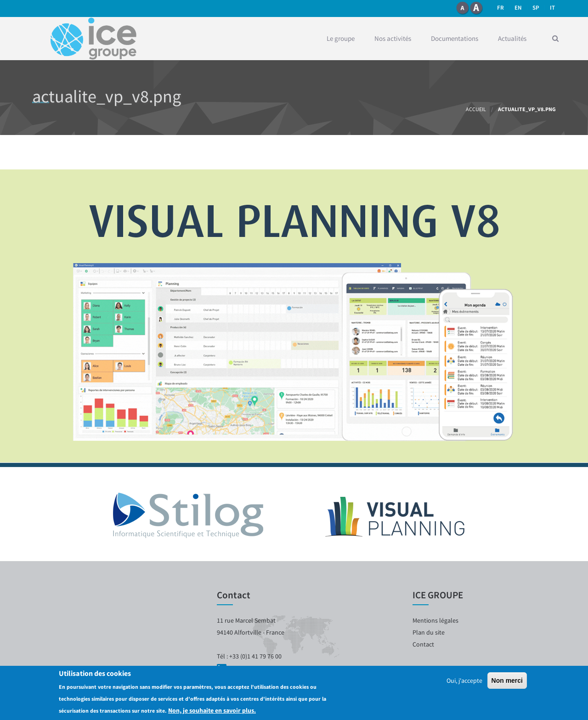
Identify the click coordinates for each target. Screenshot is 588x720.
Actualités (512, 38)
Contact (423, 644)
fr (500, 8)
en (518, 8)
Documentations (455, 38)
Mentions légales (435, 620)
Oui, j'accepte (464, 681)
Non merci (507, 681)
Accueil (476, 109)
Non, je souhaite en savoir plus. (212, 710)
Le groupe (341, 38)
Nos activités (393, 38)
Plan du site (429, 632)
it (552, 8)
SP (536, 8)
